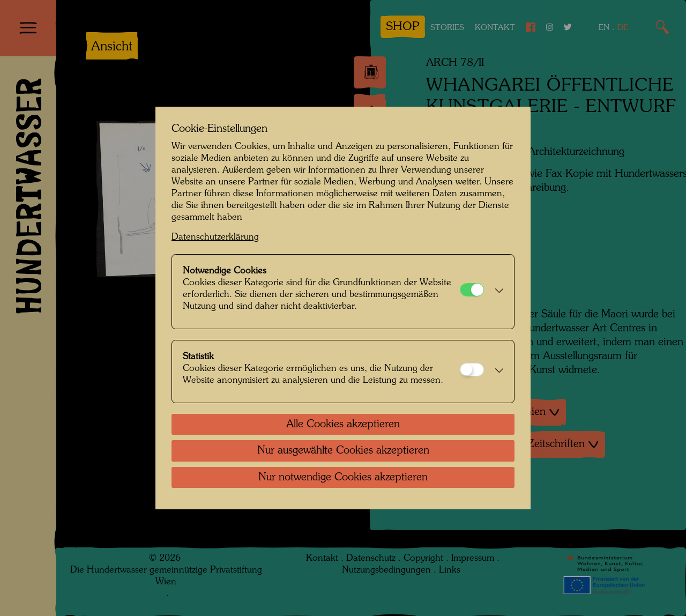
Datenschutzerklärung (215, 237)
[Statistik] (472, 370)
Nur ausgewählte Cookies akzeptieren (343, 451)
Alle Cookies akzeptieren (343, 425)
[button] (496, 292)
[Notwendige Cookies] (472, 290)
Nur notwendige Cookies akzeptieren (343, 478)
